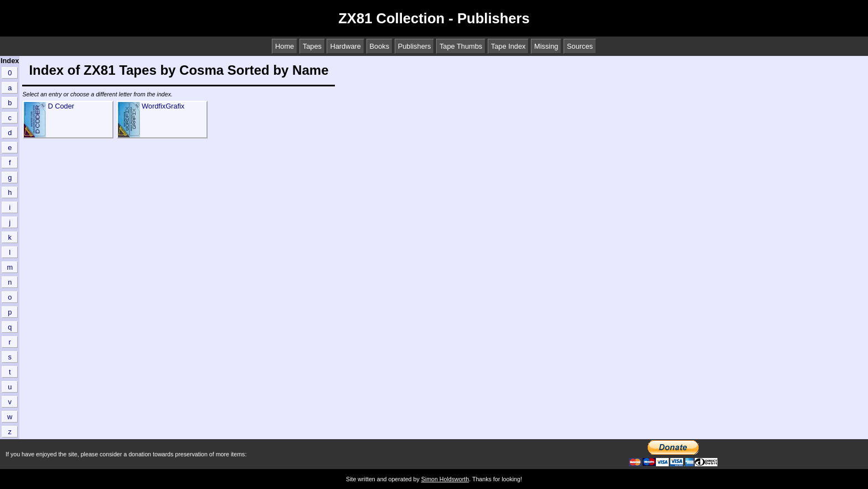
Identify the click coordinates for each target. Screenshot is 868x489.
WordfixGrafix (163, 106)
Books (380, 46)
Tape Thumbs (461, 46)
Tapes (312, 46)
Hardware (345, 46)
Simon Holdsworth (445, 479)
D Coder (61, 106)
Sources (580, 46)
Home (285, 46)
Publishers (415, 46)
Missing (546, 46)
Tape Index (508, 46)
